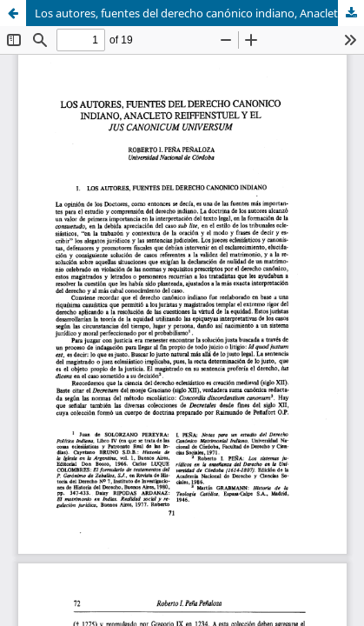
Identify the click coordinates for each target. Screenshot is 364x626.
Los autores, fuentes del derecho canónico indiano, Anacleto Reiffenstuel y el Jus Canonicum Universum (199, 13)
